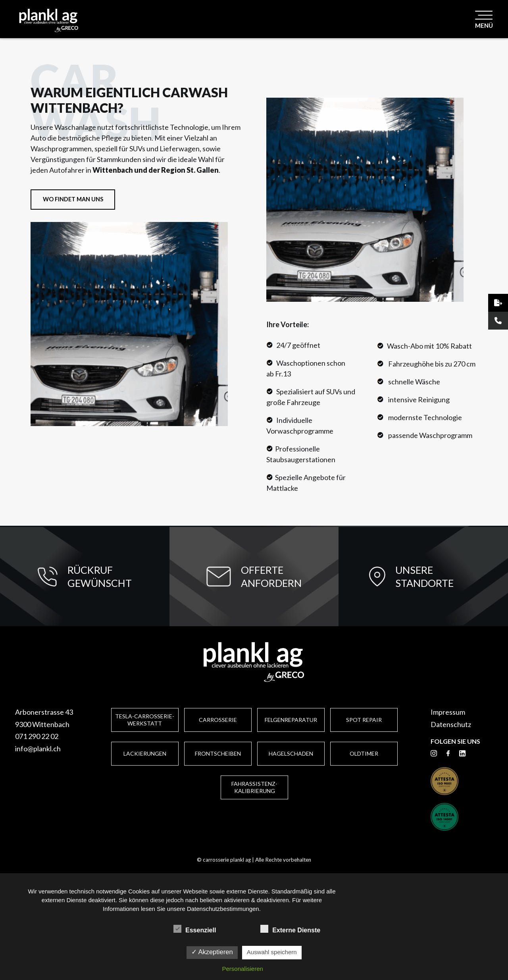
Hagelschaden (291, 753)
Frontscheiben (218, 753)
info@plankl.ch (38, 749)
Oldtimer (364, 753)
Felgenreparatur (291, 720)
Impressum (448, 712)
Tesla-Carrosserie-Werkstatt (145, 720)
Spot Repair (364, 720)
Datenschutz (451, 724)
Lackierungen (145, 753)
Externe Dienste (290, 929)
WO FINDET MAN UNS (73, 199)
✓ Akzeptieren (212, 952)
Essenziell (195, 929)
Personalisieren (243, 969)
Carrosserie (218, 720)
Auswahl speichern (272, 952)
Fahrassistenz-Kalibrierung (254, 787)
